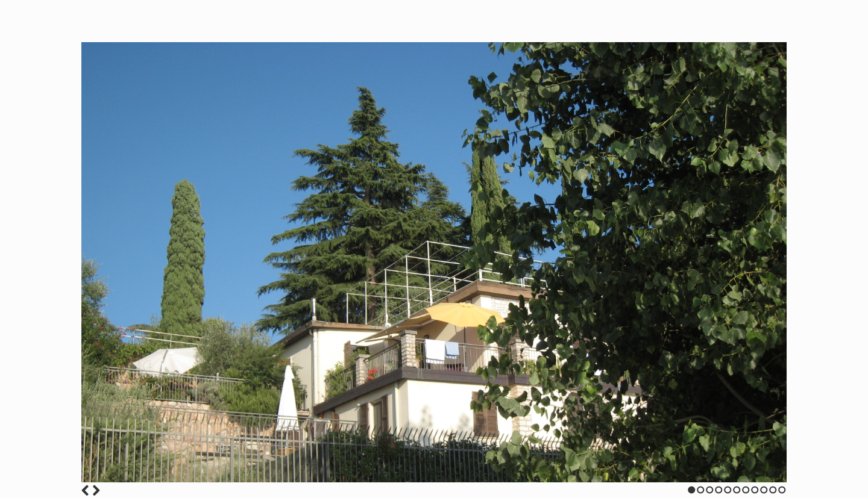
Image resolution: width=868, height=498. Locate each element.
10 (773, 490)
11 (782, 490)
